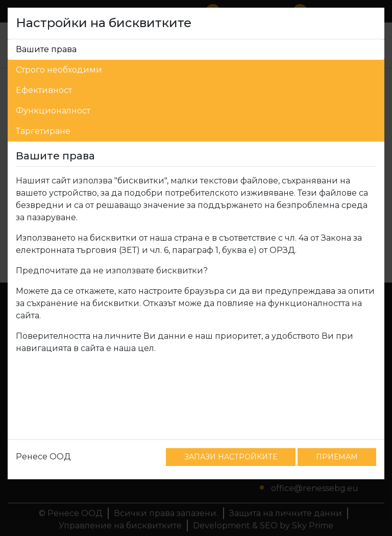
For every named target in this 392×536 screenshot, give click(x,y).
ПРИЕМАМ (337, 457)
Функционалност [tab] (53, 111)
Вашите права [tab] (46, 49)
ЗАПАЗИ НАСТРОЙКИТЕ (231, 457)
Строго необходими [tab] (59, 70)
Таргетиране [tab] (43, 131)
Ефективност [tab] (44, 90)
